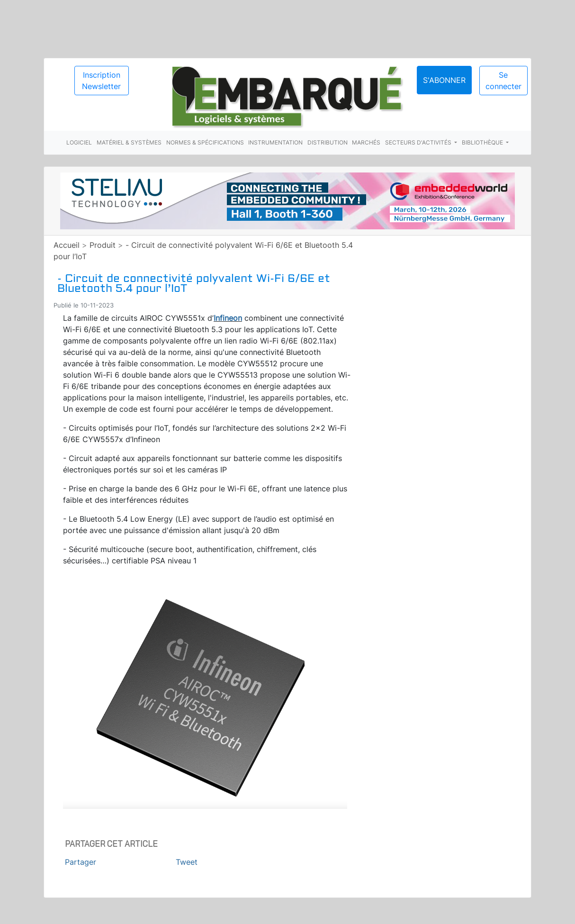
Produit (103, 245)
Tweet (187, 862)
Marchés (366, 142)
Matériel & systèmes (129, 142)
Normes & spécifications (205, 142)
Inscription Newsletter (101, 81)
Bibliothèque (483, 142)
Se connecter (503, 81)
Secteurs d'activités (419, 142)
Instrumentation (275, 142)
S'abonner (444, 80)
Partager (81, 862)
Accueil (67, 245)
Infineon (228, 318)
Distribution (328, 142)
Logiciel (79, 142)
